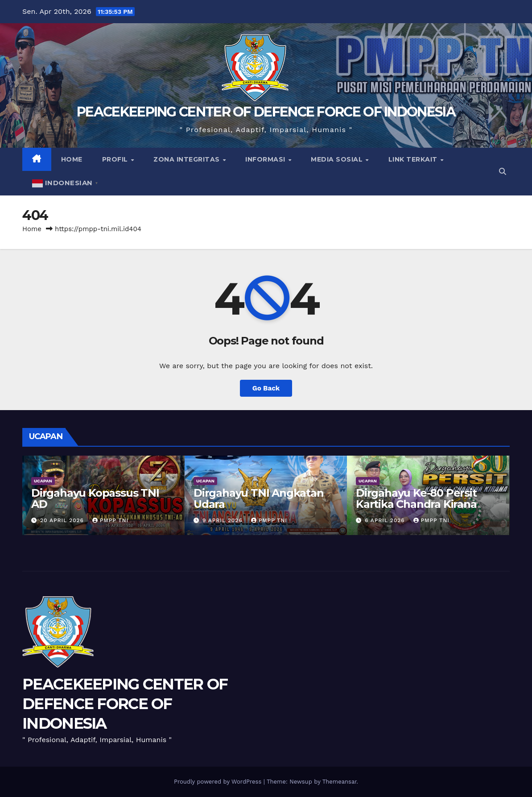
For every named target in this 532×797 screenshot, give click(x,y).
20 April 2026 (63, 520)
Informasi (266, 159)
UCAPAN (43, 481)
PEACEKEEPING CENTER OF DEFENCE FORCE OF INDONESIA (266, 112)
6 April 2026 (386, 520)
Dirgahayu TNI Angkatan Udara (259, 498)
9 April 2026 (224, 520)
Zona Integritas (188, 159)
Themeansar (340, 782)
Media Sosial (338, 159)
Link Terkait (414, 159)
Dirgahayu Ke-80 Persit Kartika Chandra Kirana (416, 498)
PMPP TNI (110, 520)
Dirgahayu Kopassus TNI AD (95, 498)
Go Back (266, 388)
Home (72, 159)
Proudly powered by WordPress (219, 782)
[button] (503, 172)
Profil (116, 159)
